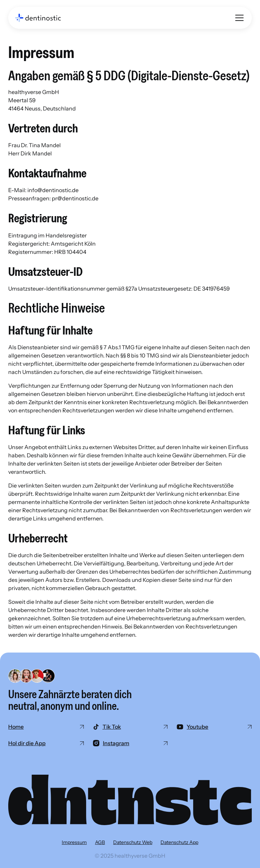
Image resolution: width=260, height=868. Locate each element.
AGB (100, 842)
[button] (238, 18)
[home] (38, 18)
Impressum (74, 842)
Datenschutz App (179, 842)
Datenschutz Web (133, 842)
